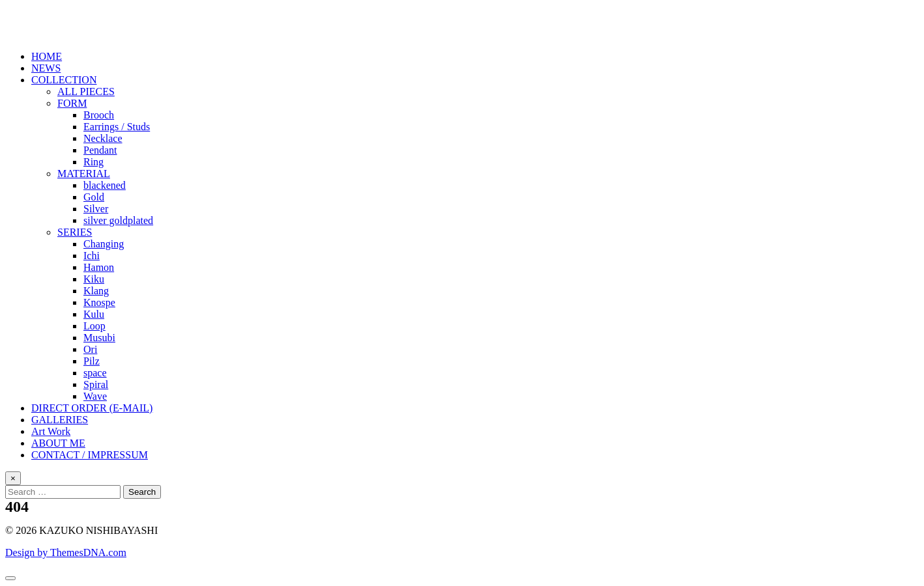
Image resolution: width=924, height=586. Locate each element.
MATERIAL (84, 174)
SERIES (75, 232)
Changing (104, 244)
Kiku (94, 279)
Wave (95, 396)
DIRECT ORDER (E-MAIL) (92, 408)
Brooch (99, 115)
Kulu (94, 314)
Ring (94, 162)
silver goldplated (118, 220)
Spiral (96, 384)
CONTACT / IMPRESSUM (90, 455)
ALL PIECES (86, 91)
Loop (94, 326)
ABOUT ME (58, 443)
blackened (105, 185)
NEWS (46, 68)
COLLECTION (64, 80)
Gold (94, 197)
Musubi (99, 338)
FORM (72, 103)
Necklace (103, 138)
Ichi (92, 256)
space (95, 373)
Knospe (99, 302)
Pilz (92, 361)
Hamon (99, 267)
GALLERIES (60, 420)
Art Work (51, 431)
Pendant (100, 150)
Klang (96, 291)
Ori (90, 349)
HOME (47, 56)
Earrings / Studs (117, 127)
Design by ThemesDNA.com (66, 552)
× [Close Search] (13, 478)
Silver (96, 209)
